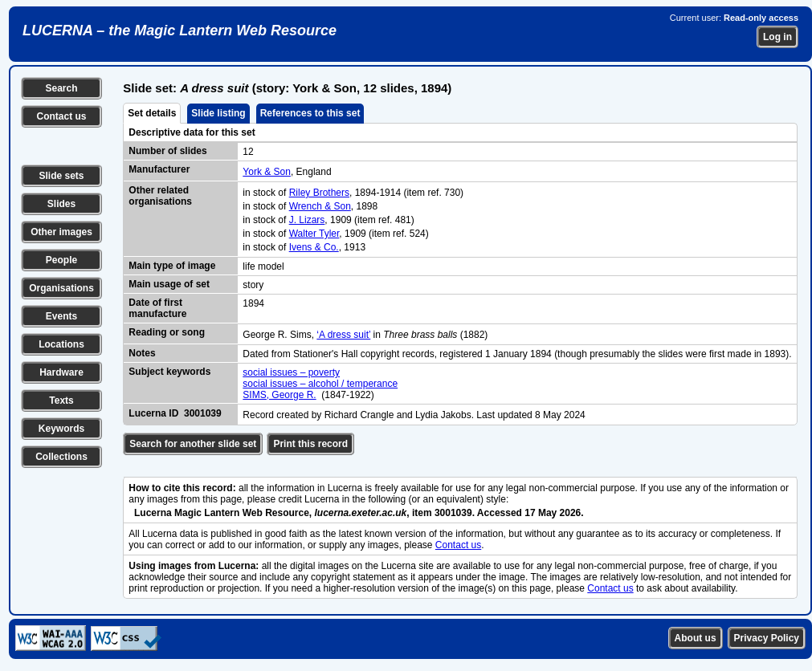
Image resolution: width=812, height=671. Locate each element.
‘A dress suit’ (343, 335)
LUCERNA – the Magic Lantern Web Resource (180, 31)
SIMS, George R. (279, 395)
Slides (61, 204)
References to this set (310, 113)
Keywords (61, 429)
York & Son (267, 172)
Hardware (61, 372)
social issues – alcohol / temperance (320, 384)
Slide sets (61, 176)
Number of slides (167, 151)
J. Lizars (307, 220)
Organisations (61, 288)
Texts (61, 401)
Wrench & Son (320, 206)
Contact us (61, 116)
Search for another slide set (193, 444)
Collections (61, 457)
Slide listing (218, 113)
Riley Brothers (319, 193)
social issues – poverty (291, 372)
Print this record (310, 444)
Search (61, 88)
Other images (61, 232)
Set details (152, 113)
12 (248, 152)
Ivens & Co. (314, 247)
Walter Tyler (314, 234)
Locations (61, 344)
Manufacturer (159, 169)
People (61, 260)
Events (61, 316)
